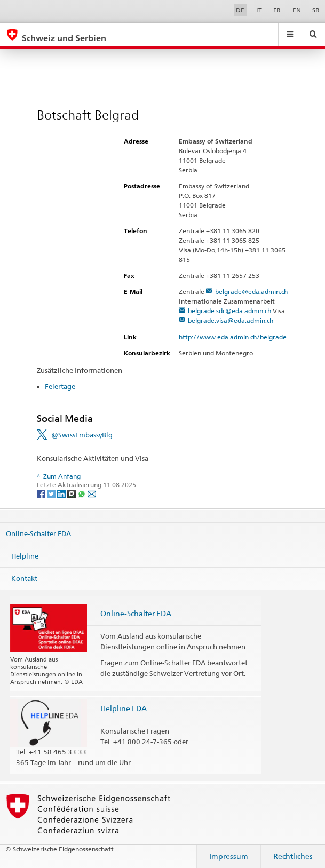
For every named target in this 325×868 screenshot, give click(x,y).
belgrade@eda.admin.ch (251, 292)
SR (316, 10)
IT (259, 10)
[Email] (92, 493)
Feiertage (60, 386)
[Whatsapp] (82, 493)
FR (277, 10)
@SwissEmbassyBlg (82, 435)
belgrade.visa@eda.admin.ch (231, 320)
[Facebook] (42, 493)
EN (297, 10)
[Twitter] (52, 493)
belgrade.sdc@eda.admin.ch (229, 311)
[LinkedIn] (62, 493)
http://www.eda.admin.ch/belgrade (237, 337)
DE (240, 10)
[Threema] (72, 493)
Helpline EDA (124, 708)
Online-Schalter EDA (38, 533)
